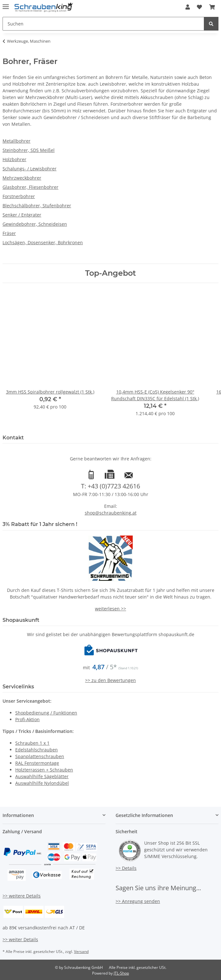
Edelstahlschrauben (37, 750)
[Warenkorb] (212, 7)
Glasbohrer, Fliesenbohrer (30, 187)
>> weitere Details (22, 896)
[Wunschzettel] (199, 7)
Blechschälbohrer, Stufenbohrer (37, 206)
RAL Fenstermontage (37, 763)
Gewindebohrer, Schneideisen (35, 224)
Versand (81, 952)
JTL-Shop (121, 973)
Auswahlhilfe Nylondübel (42, 783)
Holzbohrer (14, 159)
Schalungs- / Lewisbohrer (30, 169)
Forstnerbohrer (19, 196)
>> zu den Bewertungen (110, 680)
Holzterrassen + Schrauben (44, 770)
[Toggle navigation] (6, 4)
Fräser (9, 233)
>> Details (126, 868)
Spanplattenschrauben (40, 756)
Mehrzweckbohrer (22, 178)
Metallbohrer (17, 141)
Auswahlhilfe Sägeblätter (42, 776)
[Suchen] (103, 24)
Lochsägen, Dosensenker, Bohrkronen (43, 242)
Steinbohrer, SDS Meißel (29, 150)
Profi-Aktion (27, 719)
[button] (188, 7)
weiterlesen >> (110, 609)
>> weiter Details (20, 939)
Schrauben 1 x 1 (32, 743)
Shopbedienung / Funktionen (46, 713)
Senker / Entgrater (22, 215)
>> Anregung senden (138, 901)
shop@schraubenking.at (111, 513)
